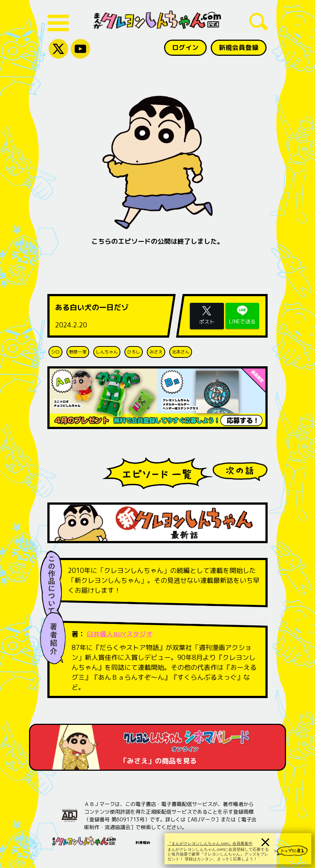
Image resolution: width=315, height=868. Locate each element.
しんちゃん (107, 352)
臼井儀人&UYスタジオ (120, 634)
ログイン (184, 48)
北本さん (181, 352)
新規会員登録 (238, 48)
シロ (55, 352)
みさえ (156, 352)
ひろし (134, 352)
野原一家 (78, 352)
